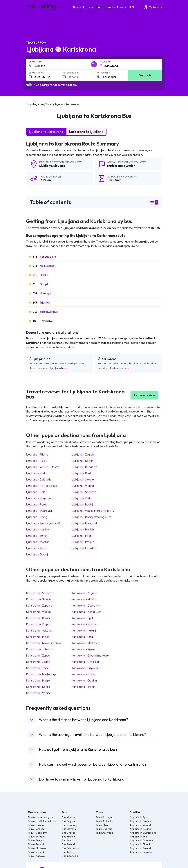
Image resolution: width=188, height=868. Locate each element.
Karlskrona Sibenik (39, 599)
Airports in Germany (142, 840)
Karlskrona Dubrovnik (86, 605)
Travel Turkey (36, 837)
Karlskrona (115, 166)
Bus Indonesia (70, 856)
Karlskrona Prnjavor (85, 668)
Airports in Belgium (141, 852)
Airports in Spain (139, 817)
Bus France (68, 837)
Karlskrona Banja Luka (86, 612)
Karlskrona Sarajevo (40, 593)
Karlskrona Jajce (37, 668)
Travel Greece (36, 829)
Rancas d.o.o (48, 257)
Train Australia (104, 833)
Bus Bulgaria (69, 821)
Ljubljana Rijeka (37, 473)
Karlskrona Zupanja (39, 605)
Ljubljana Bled (81, 473)
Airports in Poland (140, 848)
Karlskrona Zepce (38, 655)
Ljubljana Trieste (37, 454)
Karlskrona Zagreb (84, 593)
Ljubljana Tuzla (36, 548)
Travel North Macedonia (42, 821)
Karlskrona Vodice (38, 693)
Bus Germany (70, 825)
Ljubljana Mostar (37, 542)
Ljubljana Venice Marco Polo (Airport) (96, 511)
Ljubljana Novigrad (84, 523)
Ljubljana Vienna (83, 486)
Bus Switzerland (71, 848)
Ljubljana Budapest (84, 467)
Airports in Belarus (141, 829)
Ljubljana (46, 166)
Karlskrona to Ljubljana (86, 132)
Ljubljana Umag (37, 517)
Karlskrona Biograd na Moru (90, 655)
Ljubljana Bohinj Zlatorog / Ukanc (93, 517)
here (64, 368)
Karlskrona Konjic (38, 687)
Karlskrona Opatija (84, 680)
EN (134, 7)
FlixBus (44, 275)
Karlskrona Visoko (38, 612)
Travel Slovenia (37, 848)
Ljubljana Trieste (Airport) (43, 523)
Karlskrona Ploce (38, 637)
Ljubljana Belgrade (39, 479)
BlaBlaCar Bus (49, 312)
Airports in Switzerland (143, 833)
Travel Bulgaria (37, 825)
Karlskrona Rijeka (83, 649)
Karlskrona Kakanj (84, 630)
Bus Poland (68, 844)
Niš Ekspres (47, 266)
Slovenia (59, 166)
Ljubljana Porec (37, 504)
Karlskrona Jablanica (40, 649)
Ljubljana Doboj (37, 554)
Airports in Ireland (140, 825)
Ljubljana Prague (83, 542)
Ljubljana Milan (82, 536)
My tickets (153, 7)
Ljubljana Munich (83, 529)
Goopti (44, 284)
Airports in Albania (141, 844)
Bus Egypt (68, 840)
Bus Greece (69, 833)
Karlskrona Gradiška (85, 662)
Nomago (45, 293)
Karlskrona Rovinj (38, 618)
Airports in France (140, 821)
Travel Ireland (36, 852)
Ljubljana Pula (36, 461)
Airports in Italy (139, 837)
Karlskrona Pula (82, 637)
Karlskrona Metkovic (85, 643)
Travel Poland (36, 844)
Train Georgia (104, 829)
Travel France (36, 840)
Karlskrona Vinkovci (85, 624)
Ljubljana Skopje (83, 479)
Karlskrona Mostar (84, 599)
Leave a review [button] (144, 395)
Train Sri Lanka (104, 821)
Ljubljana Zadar (82, 498)
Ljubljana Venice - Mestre (43, 467)
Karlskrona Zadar (38, 662)
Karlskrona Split (82, 618)
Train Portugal (104, 817)
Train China (103, 825)
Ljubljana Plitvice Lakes (41, 486)
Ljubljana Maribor (38, 529)
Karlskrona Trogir (83, 687)
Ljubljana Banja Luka (40, 498)
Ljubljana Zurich (37, 536)
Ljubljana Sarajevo (84, 492)
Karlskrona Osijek (38, 624)
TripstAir (45, 302)
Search (145, 75)
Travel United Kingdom (41, 817)
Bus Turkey (68, 852)
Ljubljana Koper (82, 461)
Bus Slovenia (69, 829)
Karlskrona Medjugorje (41, 674)
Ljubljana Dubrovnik (39, 511)
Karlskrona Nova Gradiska (44, 643)
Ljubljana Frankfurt (84, 548)
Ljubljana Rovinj (82, 504)
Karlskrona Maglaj (38, 680)
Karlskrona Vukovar (39, 630)
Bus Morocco (70, 817)
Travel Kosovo (36, 856)
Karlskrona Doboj (83, 674)
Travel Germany (37, 833)
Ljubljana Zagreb (83, 454)
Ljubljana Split (36, 492)
